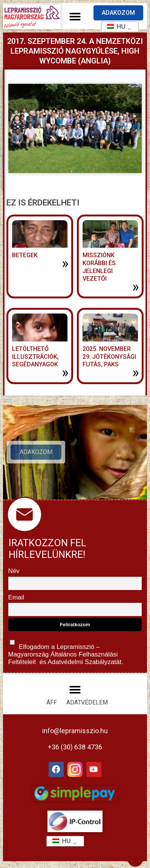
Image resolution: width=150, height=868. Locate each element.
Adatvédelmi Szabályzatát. (85, 662)
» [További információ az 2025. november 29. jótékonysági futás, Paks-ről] (136, 372)
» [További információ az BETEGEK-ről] (65, 263)
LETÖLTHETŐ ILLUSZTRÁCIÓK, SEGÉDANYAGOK (35, 357)
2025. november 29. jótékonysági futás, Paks (109, 357)
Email (16, 597)
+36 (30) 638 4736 (75, 747)
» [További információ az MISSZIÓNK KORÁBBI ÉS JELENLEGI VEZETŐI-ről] (136, 287)
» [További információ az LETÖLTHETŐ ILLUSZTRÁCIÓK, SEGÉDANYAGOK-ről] (65, 372)
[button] (75, 17)
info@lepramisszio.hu (75, 731)
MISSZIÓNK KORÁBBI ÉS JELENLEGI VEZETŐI (99, 267)
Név (14, 571)
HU (114, 27)
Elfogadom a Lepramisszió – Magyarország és (66, 651)
